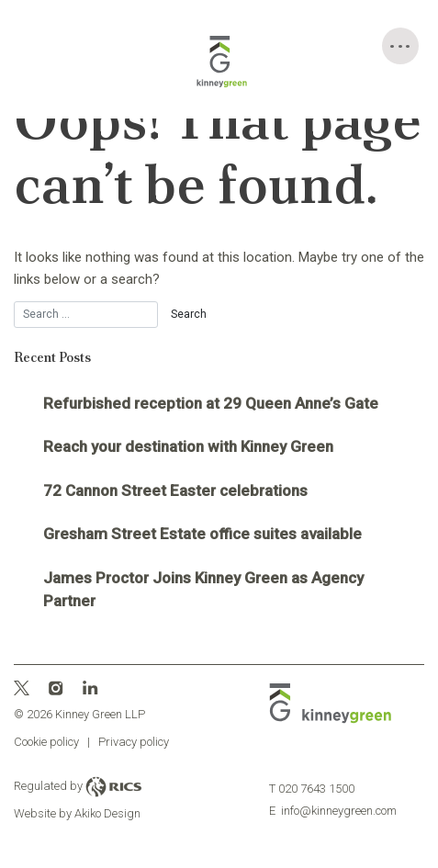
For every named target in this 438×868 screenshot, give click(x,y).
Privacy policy (134, 742)
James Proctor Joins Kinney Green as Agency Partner (203, 590)
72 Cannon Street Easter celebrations (175, 490)
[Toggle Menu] (400, 46)
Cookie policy (46, 742)
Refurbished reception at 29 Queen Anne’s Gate (211, 403)
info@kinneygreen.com (333, 811)
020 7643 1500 (312, 789)
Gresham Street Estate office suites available (202, 534)
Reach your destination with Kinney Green (188, 446)
